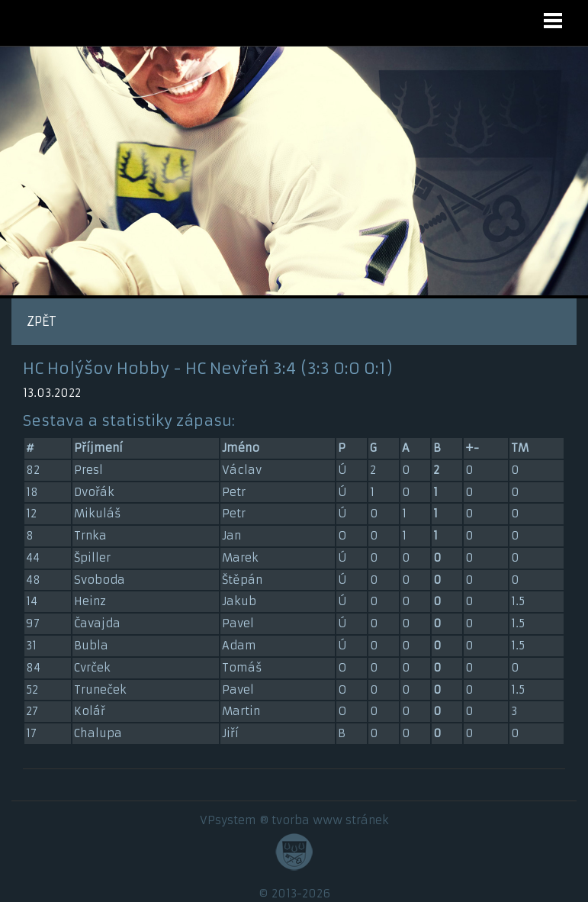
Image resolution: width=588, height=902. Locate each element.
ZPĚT (42, 321)
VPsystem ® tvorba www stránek (294, 820)
